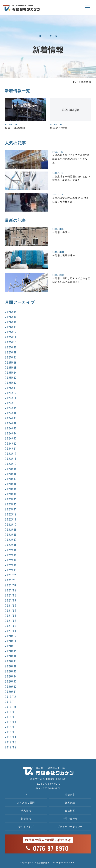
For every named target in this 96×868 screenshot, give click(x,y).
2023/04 (11, 494)
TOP (76, 82)
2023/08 (11, 474)
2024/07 (11, 418)
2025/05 (11, 367)
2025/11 (11, 337)
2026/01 (11, 327)
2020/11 (11, 641)
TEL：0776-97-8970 (48, 784)
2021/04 (11, 615)
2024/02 (11, 443)
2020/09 (11, 651)
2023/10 (11, 464)
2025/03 (11, 377)
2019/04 (11, 737)
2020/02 (11, 686)
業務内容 (70, 795)
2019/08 (11, 717)
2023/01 (11, 509)
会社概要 (70, 811)
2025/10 (11, 342)
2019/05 (11, 732)
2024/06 (11, 423)
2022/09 (11, 529)
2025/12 (11, 332)
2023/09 (11, 469)
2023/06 (11, 484)
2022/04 (11, 555)
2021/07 (11, 600)
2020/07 (11, 661)
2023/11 (11, 458)
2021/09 (11, 590)
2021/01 (11, 631)
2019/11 (10, 702)
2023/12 (11, 453)
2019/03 (11, 742)
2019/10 (11, 707)
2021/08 (11, 595)
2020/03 (11, 681)
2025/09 (11, 347)
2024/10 (11, 403)
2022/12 (11, 514)
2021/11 (10, 580)
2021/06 (11, 605)
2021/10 (11, 585)
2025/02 (11, 383)
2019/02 (11, 747)
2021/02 (11, 626)
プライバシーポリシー (70, 827)
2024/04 (11, 433)
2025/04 (11, 372)
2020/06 (11, 666)
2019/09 (11, 712)
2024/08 (11, 413)
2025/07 (11, 357)
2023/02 (11, 504)
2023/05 (11, 489)
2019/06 (11, 727)
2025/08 (11, 352)
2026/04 (11, 312)
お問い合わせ (70, 819)
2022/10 (11, 524)
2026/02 (11, 322)
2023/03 (11, 499)
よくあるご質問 (26, 803)
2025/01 (11, 388)
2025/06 (11, 362)
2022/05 (11, 550)
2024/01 (11, 448)
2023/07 (11, 479)
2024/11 (11, 398)
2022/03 (11, 560)
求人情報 (26, 811)
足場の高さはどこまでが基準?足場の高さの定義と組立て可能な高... (71, 159)
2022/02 (11, 565)
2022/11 (11, 519)
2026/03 (11, 317)
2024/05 (11, 428)
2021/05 (11, 610)
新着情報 (26, 819)
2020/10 (11, 646)
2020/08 (11, 656)
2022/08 (11, 534)
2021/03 (11, 621)
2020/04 (11, 676)
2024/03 (11, 438)
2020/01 (11, 691)
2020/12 (11, 636)
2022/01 (11, 570)
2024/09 (11, 408)
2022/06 (11, 545)
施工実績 (70, 803)
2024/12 (11, 393)
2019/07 (11, 722)
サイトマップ (26, 827)
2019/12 (11, 696)
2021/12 (11, 575)
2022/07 (11, 539)
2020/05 (11, 671)
